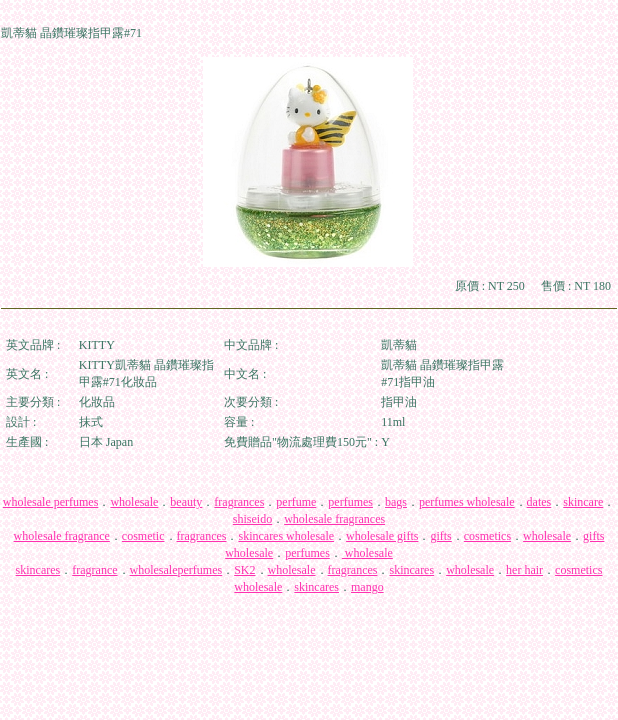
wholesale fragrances (334, 519)
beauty (186, 502)
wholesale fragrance (62, 536)
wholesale (134, 502)
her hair (524, 570)
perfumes (350, 502)
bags (396, 502)
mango (367, 587)
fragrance (94, 570)
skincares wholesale (286, 536)
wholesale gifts (382, 536)
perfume (296, 502)
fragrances (239, 502)
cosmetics (487, 536)
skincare (583, 502)
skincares (38, 570)
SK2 (244, 570)
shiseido (252, 519)
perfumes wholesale (467, 502)
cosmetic (143, 536)
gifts (440, 536)
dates (539, 502)
